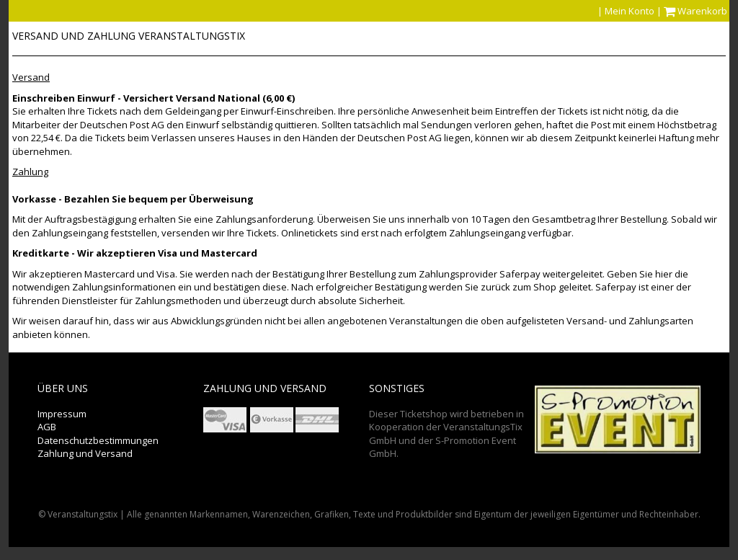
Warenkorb (697, 11)
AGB (47, 427)
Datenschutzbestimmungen (98, 440)
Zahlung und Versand (85, 453)
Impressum (62, 414)
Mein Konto (630, 11)
